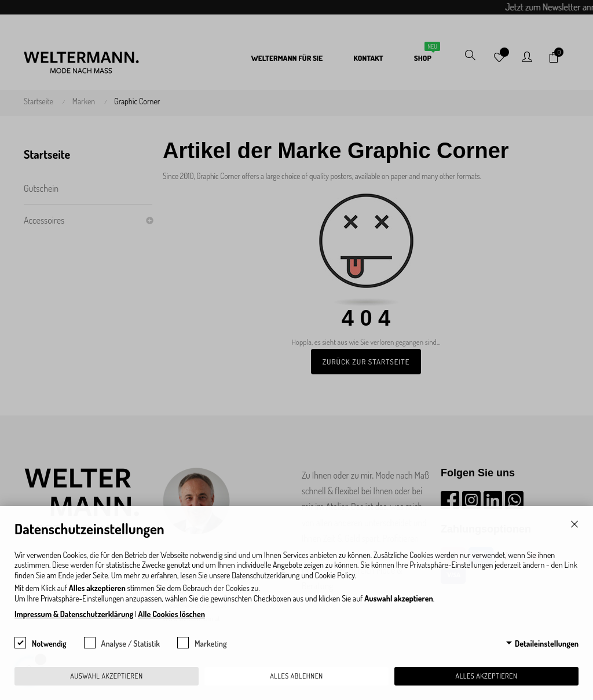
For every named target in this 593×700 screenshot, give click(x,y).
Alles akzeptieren (487, 676)
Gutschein (41, 188)
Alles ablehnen (296, 676)
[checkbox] (20, 643)
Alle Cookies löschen (172, 614)
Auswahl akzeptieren (106, 676)
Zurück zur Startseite (366, 362)
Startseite (47, 154)
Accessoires (44, 220)
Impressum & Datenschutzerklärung (74, 614)
